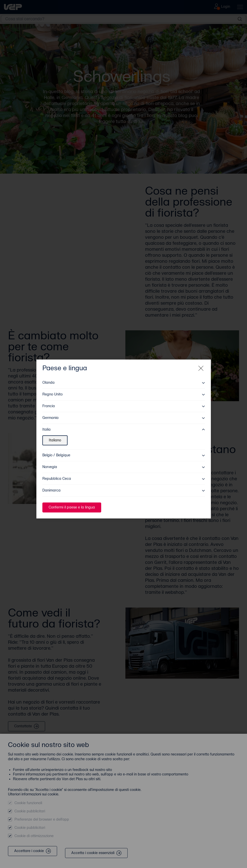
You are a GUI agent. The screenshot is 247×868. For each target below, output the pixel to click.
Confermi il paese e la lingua (72, 502)
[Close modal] (201, 363)
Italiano (55, 435)
